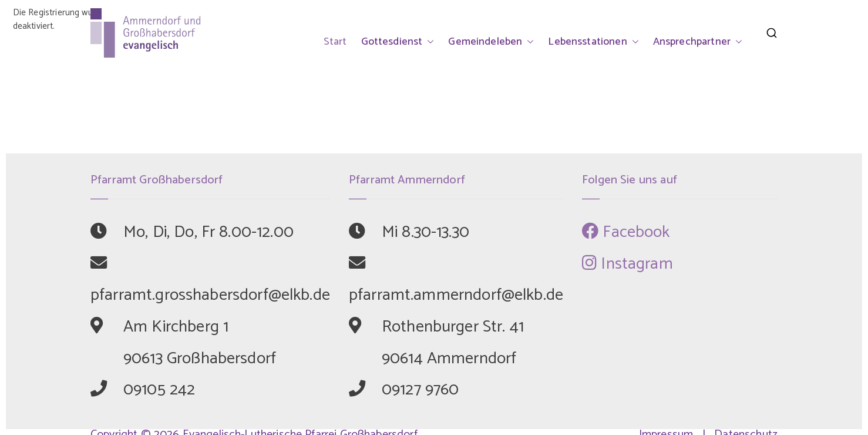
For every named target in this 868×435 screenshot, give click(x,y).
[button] (428, 42)
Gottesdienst (398, 42)
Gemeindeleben (491, 42)
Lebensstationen (593, 42)
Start (335, 42)
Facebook (626, 232)
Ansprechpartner (698, 42)
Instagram (628, 264)
